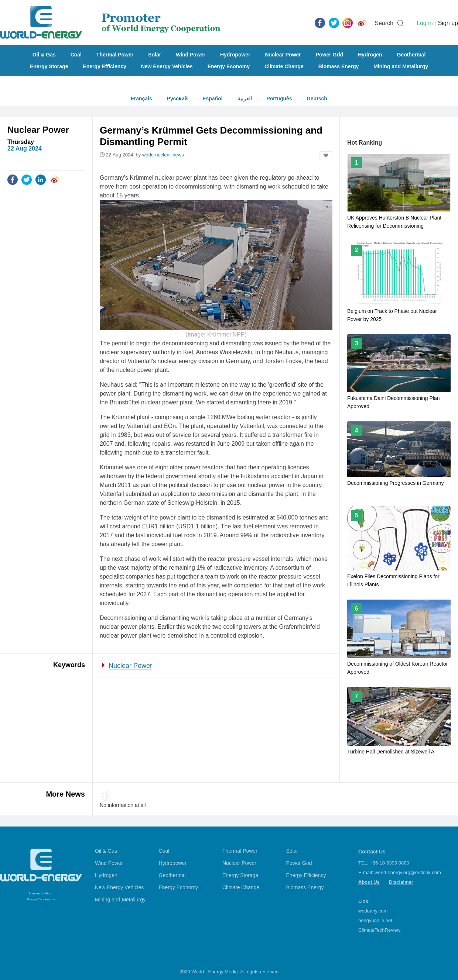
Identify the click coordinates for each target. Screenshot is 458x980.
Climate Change (284, 66)
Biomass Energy (339, 66)
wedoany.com (373, 911)
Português (279, 99)
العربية (245, 99)
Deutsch (317, 99)
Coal (76, 55)
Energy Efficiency (105, 66)
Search (384, 23)
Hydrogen (370, 55)
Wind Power (191, 55)
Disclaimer (401, 882)
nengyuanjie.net (375, 920)
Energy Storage (49, 66)
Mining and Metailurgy (401, 66)
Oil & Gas (44, 55)
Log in (425, 23)
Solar (155, 55)
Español (212, 99)
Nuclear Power (283, 55)
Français (141, 99)
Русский (177, 99)
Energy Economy (229, 66)
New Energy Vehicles (167, 66)
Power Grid (330, 55)
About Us (369, 882)
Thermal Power (115, 55)
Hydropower (235, 55)
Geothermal (411, 55)
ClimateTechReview (379, 930)
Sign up (448, 23)
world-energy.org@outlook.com (408, 872)
